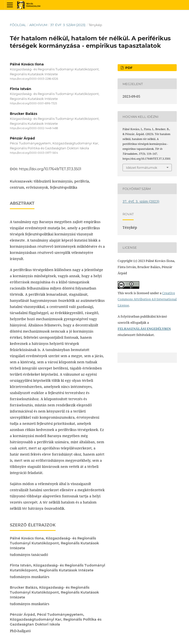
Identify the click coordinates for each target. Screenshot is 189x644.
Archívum (38, 25)
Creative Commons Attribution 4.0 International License (147, 299)
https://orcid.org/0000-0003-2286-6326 (34, 79)
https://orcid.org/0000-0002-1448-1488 (34, 128)
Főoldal (18, 25)
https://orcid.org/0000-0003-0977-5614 (34, 153)
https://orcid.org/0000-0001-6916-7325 (33, 104)
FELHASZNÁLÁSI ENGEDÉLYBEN (144, 329)
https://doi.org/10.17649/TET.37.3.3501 (50, 169)
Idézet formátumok (142, 168)
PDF (128, 68)
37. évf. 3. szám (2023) (68, 25)
